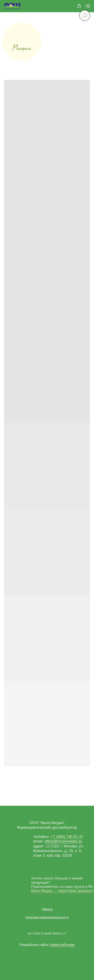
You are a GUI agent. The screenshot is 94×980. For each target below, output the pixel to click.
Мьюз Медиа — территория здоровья (62, 891)
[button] (79, 6)
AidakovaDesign (62, 945)
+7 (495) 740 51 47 (67, 837)
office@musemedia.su (63, 841)
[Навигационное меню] (88, 6)
